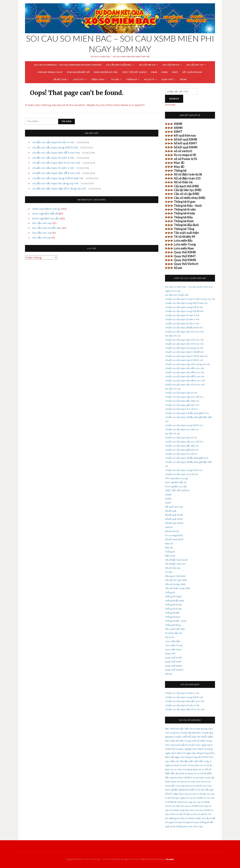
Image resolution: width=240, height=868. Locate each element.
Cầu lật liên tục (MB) (188, 190)
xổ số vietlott (183, 151)
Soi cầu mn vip (171, 65)
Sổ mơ (183, 79)
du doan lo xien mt (181, 765)
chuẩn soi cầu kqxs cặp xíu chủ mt (184, 442)
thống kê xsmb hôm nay (189, 827)
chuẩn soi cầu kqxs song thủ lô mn (184, 425)
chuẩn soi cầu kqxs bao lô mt (181, 438)
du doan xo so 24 (200, 765)
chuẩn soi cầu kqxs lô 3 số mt (181, 454)
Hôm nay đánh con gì (50, 72)
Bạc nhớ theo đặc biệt (177, 729)
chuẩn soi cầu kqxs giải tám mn (182, 405)
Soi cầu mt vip (195, 65)
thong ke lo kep (173, 822)
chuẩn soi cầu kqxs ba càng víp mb (55, 183)
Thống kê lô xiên (185, 209)
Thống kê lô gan (185, 202)
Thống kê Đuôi (184, 221)
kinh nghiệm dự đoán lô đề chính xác (185, 790)
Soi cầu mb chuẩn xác (119, 65)
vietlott (79, 79)
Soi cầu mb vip (147, 65)
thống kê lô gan (173, 596)
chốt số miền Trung (180, 741)
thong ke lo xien (191, 822)
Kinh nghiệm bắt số (78, 72)
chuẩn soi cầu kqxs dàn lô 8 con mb (184, 340)
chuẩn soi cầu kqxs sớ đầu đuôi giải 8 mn (187, 413)
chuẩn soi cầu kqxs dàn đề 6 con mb (56, 173)
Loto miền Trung (185, 244)
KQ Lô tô (149, 79)
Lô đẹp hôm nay (180, 794)
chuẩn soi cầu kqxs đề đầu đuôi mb (184, 328)
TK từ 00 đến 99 (184, 237)
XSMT (175, 72)
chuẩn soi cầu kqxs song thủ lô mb (55, 147)
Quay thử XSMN (185, 260)
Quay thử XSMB (185, 252)
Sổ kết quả (60, 79)
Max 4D (179, 167)
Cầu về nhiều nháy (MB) (189, 198)
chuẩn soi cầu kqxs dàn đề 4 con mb (56, 153)
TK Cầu (115, 79)
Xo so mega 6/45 (185, 155)
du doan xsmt (203, 778)
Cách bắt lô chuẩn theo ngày (191, 745)
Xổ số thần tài (183, 182)
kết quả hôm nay (192, 72)
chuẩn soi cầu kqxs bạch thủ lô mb (184, 360)
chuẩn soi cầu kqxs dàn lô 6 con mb (184, 344)
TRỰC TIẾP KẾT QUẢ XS (134, 72)
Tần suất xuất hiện (186, 233)
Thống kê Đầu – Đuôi (188, 206)
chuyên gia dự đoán (190, 733)
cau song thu (172, 733)
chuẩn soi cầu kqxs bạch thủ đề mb (184, 352)
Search (174, 99)
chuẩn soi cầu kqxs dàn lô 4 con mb (184, 332)
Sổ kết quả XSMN (186, 147)
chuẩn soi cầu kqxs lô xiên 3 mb (53, 142)
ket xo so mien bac (190, 782)
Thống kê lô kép (184, 213)
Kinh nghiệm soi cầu (106, 72)
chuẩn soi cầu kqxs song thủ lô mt (184, 470)
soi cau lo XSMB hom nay (194, 806)
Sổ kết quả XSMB (185, 139)
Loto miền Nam (184, 248)
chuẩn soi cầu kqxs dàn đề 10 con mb (185, 381)
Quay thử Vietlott (186, 264)
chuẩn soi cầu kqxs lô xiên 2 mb (53, 168)
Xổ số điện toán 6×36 (176, 560)
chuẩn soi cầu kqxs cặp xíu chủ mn (184, 397)
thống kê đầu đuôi (175, 601)
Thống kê (131, 79)
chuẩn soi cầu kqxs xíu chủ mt (182, 474)
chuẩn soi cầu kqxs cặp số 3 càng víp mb (59, 188)
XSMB (154, 72)
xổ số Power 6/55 (185, 159)
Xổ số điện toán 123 (187, 178)
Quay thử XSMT (185, 256)
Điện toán (98, 79)
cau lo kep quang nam (201, 729)
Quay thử (167, 79)
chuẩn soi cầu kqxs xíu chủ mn (182, 430)
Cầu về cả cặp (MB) (186, 194)
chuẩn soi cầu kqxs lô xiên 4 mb (53, 158)
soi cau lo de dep (197, 794)
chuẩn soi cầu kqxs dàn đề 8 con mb (185, 376)
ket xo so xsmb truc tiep (198, 786)
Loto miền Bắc (183, 240)
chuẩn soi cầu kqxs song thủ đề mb (184, 311)
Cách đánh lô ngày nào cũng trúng (190, 753)
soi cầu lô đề (208, 818)
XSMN (164, 72)
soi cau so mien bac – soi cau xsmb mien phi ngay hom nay (68, 65)
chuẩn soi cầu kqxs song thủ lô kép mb (58, 178)
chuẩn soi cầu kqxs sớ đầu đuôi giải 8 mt (187, 458)
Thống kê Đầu (183, 217)
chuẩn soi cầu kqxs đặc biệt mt (182, 446)
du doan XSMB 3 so (185, 778)
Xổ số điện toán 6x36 (188, 174)
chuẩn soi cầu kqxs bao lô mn (181, 393)
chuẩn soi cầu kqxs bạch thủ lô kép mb (186, 356)
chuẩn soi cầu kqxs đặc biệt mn (182, 401)
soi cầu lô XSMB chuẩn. (189, 818)
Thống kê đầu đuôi (186, 225)
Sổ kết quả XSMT (185, 143)
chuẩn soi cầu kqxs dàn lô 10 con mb (56, 163)
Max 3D (179, 163)
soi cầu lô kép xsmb (186, 814)
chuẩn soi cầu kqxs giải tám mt (182, 450)
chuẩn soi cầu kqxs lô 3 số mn (181, 409)
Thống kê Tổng (184, 229)
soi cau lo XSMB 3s (196, 798)
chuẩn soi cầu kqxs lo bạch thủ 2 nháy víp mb (190, 299)
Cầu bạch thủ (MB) (186, 186)
